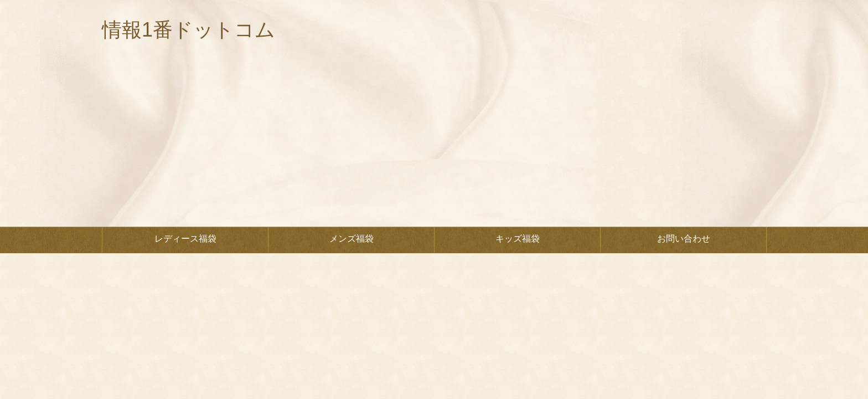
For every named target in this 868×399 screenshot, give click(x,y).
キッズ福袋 (518, 239)
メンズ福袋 (352, 239)
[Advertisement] (434, 144)
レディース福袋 (185, 239)
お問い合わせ (684, 239)
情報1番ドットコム (188, 30)
